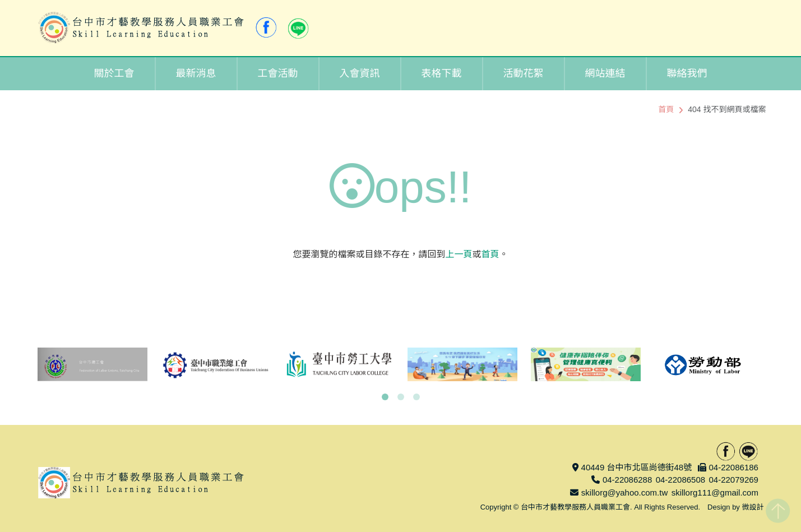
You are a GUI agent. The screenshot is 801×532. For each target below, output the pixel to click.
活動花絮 (524, 73)
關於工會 (114, 73)
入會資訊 (360, 73)
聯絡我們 (687, 73)
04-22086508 (680, 480)
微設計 (753, 507)
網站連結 (605, 73)
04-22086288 (627, 480)
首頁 (666, 109)
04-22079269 (733, 480)
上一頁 (459, 254)
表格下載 (442, 73)
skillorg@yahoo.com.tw (624, 492)
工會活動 (278, 73)
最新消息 (196, 73)
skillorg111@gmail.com (715, 492)
